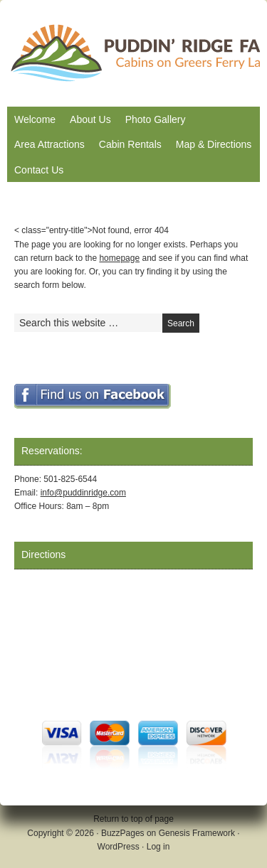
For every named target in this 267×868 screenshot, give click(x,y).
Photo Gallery (156, 119)
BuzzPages (123, 833)
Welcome (35, 119)
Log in (158, 847)
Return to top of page (133, 819)
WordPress (119, 847)
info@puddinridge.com (83, 493)
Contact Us (39, 170)
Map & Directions (214, 144)
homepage (119, 258)
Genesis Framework (197, 833)
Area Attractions (49, 144)
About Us (90, 119)
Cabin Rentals (130, 144)
